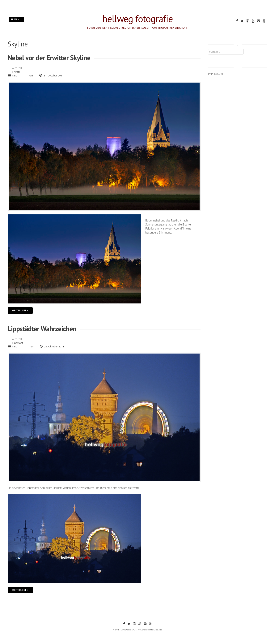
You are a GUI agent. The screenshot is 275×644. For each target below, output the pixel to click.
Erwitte (16, 72)
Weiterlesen (20, 310)
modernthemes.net (151, 629)
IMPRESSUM (216, 74)
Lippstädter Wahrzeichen (42, 329)
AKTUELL (17, 68)
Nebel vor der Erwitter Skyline (49, 58)
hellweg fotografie (137, 19)
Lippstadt (18, 343)
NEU (15, 75)
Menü (16, 19)
